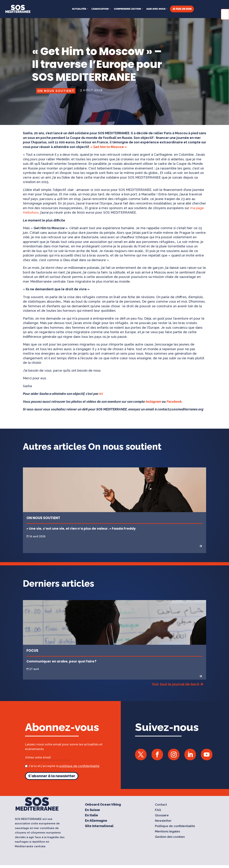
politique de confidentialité (79, 766)
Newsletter (163, 821)
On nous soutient (56, 91)
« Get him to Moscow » (109, 147)
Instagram (153, 402)
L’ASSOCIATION (100, 9)
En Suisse (92, 810)
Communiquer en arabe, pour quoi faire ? (62, 661)
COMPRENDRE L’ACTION (127, 9)
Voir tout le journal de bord (175, 684)
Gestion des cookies (170, 837)
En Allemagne (96, 821)
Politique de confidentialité (175, 826)
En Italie (92, 816)
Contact (161, 805)
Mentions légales (167, 832)
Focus (32, 651)
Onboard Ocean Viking (103, 805)
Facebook (174, 402)
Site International (99, 826)
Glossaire (162, 816)
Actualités (79, 9)
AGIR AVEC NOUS (156, 9)
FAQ (158, 810)
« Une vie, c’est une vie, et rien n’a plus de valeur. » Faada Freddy (81, 528)
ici (101, 394)
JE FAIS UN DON (182, 9)
